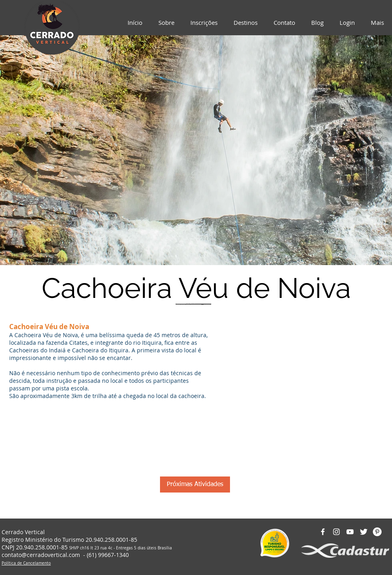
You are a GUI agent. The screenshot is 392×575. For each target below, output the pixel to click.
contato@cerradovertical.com (41, 555)
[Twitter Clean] (364, 532)
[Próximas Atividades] (195, 485)
